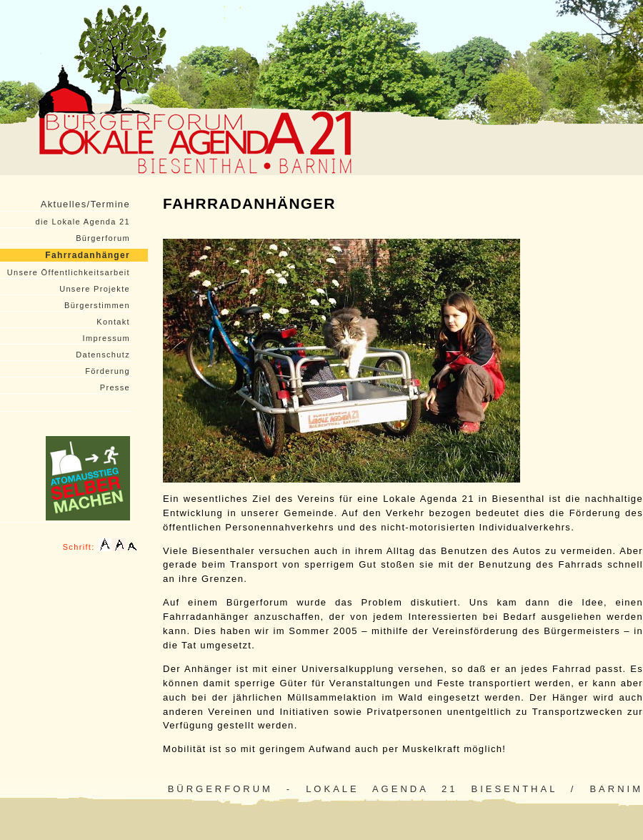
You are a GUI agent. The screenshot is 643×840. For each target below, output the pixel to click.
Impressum (106, 338)
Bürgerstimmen (97, 305)
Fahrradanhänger (88, 255)
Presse (115, 387)
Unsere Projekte (95, 289)
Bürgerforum (103, 238)
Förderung (108, 371)
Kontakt (113, 322)
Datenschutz (103, 355)
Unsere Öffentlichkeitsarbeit (69, 272)
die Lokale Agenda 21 (83, 222)
